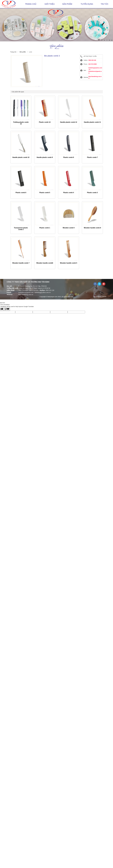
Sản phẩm (67, 4)
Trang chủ (31, 4)
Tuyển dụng (87, 4)
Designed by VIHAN (100, 297)
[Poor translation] (7, 309)
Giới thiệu (50, 4)
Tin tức (105, 4)
